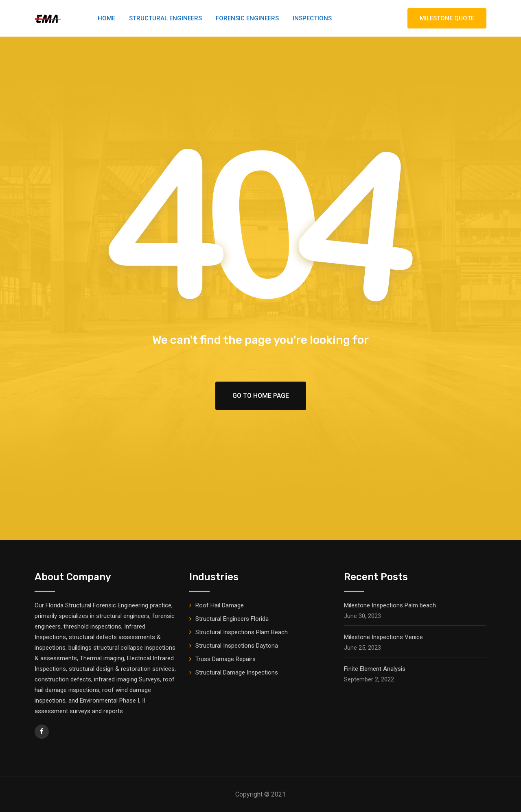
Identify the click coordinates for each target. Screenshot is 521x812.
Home (106, 18)
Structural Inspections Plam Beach (242, 632)
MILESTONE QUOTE (447, 18)
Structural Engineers (165, 18)
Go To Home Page (261, 396)
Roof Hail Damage (220, 605)
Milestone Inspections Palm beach (390, 605)
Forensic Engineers (247, 18)
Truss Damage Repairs (225, 659)
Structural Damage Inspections (237, 672)
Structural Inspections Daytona (237, 646)
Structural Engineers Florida (232, 619)
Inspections (312, 18)
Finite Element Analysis (375, 669)
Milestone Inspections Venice (383, 637)
